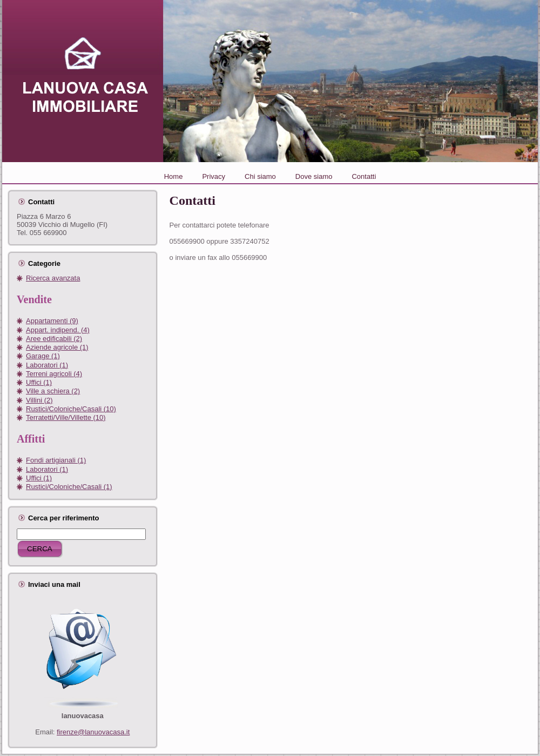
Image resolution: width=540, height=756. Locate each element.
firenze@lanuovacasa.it (93, 732)
